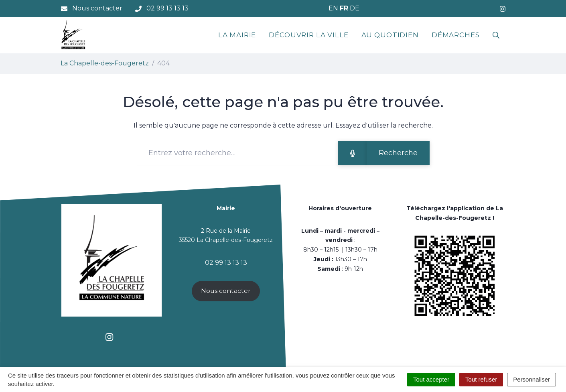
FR (344, 8)
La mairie (237, 35)
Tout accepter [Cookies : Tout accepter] (431, 379)
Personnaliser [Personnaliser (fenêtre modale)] (532, 379)
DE (355, 8)
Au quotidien (390, 35)
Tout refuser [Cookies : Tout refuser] (481, 379)
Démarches (456, 35)
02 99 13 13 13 (226, 263)
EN (333, 8)
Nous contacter (226, 291)
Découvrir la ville (308, 35)
